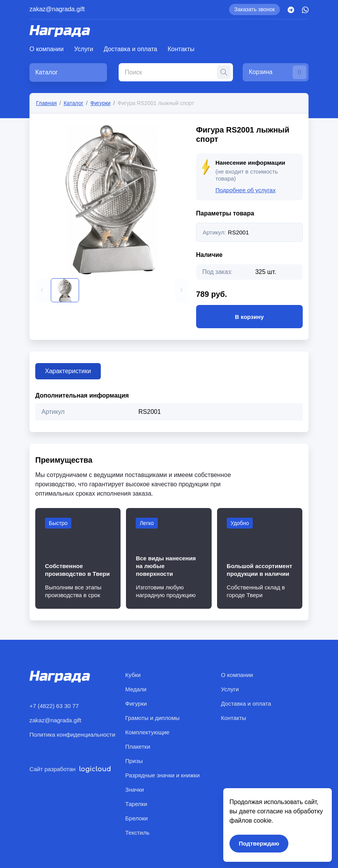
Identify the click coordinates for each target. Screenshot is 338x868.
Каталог (73, 103)
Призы (134, 761)
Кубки (133, 675)
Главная (46, 103)
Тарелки (136, 804)
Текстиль (137, 833)
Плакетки (138, 747)
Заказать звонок (254, 9)
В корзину (249, 317)
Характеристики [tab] (68, 371)
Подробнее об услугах (246, 190)
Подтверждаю (259, 843)
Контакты (181, 49)
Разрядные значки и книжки (162, 775)
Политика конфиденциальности (72, 735)
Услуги (84, 49)
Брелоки (136, 818)
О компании (47, 49)
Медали (136, 689)
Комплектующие (147, 732)
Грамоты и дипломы (152, 718)
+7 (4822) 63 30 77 (54, 706)
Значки (135, 790)
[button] (42, 290)
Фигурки (100, 103)
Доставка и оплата (130, 49)
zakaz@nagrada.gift (57, 9)
